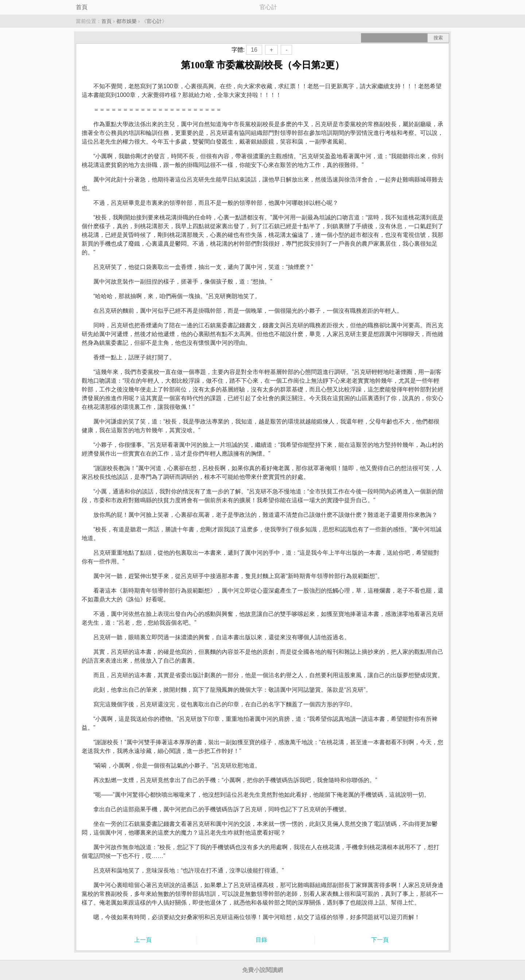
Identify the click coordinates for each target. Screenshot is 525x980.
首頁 (82, 7)
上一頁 (143, 940)
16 (254, 50)
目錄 (261, 940)
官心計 (154, 21)
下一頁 (380, 940)
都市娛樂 (127, 21)
